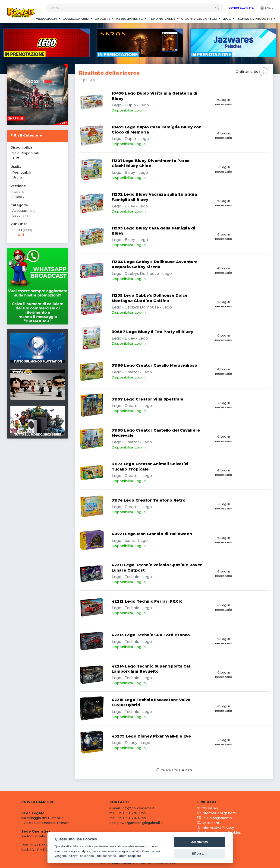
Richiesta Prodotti (255, 19)
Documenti (209, 823)
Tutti (16, 158)
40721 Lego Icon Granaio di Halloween (152, 534)
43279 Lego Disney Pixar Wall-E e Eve (151, 736)
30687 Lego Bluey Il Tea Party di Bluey (152, 332)
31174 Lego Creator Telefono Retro (149, 500)
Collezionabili (76, 19)
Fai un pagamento (215, 818)
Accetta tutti (200, 842)
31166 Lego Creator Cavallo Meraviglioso (154, 365)
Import (18, 197)
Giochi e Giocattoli (199, 19)
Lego (227, 19)
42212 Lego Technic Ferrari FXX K (147, 601)
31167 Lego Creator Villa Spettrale (148, 399)
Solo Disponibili (25, 153)
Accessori (20, 211)
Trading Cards (163, 19)
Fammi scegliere (129, 856)
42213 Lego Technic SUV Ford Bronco (151, 635)
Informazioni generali (217, 813)
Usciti (17, 177)
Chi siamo (208, 808)
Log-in (266, 8)
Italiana (18, 192)
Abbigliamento (130, 19)
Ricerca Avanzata (241, 8)
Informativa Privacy (216, 828)
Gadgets (103, 19)
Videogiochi (47, 19)
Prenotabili (22, 172)
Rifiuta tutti (200, 854)
